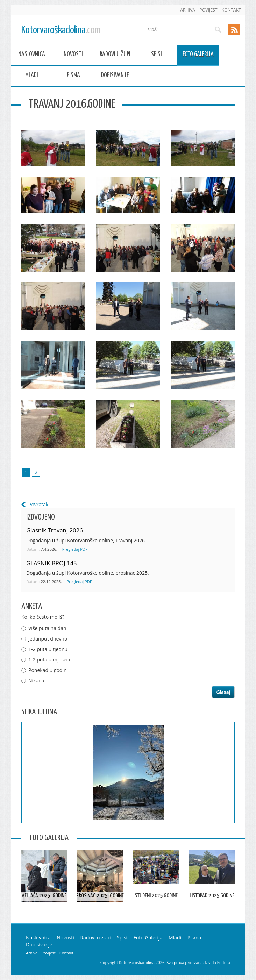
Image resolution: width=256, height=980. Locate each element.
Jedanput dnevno (48, 639)
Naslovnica (32, 55)
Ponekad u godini (48, 670)
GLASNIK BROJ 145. (52, 563)
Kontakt (231, 10)
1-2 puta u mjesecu (50, 660)
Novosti (73, 55)
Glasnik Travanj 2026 (55, 530)
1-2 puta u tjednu (48, 649)
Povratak (38, 504)
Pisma (73, 76)
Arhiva (188, 10)
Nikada (36, 681)
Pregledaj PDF (75, 549)
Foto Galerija (198, 55)
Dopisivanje (115, 76)
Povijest (208, 10)
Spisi (157, 55)
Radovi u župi (115, 55)
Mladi (32, 76)
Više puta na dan (47, 628)
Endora (224, 962)
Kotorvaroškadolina (61, 30)
